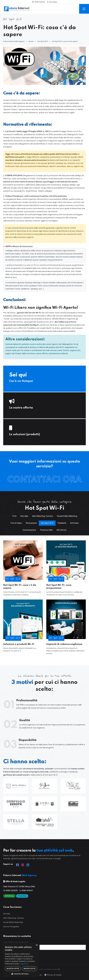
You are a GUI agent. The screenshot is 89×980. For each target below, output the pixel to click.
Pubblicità (62, 523)
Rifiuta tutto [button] (30, 969)
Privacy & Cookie (53, 975)
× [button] (37, 945)
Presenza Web (46, 530)
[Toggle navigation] (84, 9)
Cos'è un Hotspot (21, 381)
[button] (21, 974)
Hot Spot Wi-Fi (47, 523)
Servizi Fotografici (11, 927)
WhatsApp (52, 2)
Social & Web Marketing (67, 516)
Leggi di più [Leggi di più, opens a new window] (24, 964)
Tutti (14, 516)
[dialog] (21, 960)
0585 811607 (26, 890)
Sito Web (24, 516)
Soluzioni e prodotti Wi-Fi (19, 644)
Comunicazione (29, 530)
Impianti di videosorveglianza (64, 644)
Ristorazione (31, 523)
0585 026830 (39, 2)
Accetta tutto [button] (13, 969)
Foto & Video (16, 523)
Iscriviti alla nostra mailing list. (16, 942)
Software (74, 523)
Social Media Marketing (13, 922)
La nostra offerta (21, 408)
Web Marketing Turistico (43, 516)
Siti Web (7, 914)
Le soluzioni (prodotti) (25, 434)
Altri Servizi (61, 530)
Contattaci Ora (45, 480)
